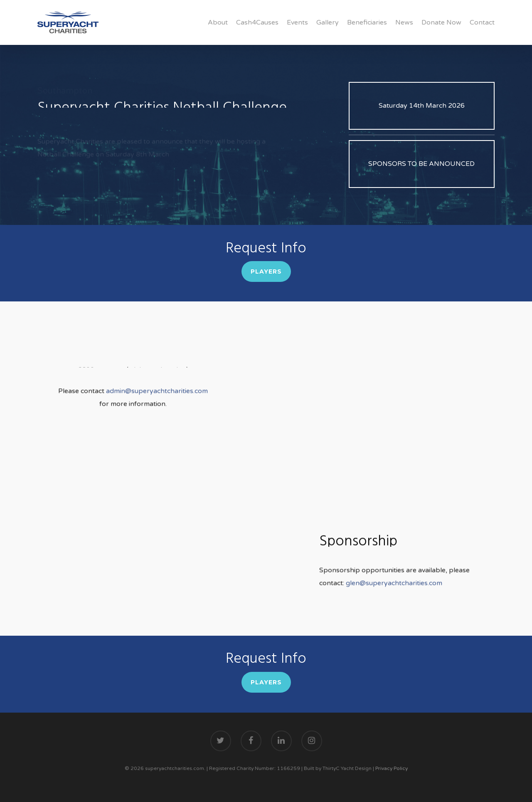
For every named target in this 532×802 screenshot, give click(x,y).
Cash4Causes (257, 22)
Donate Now (441, 22)
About (218, 22)
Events (297, 22)
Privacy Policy (392, 768)
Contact (482, 22)
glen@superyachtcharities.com (394, 595)
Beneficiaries (367, 22)
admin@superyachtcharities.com (156, 403)
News (404, 22)
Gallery (328, 22)
